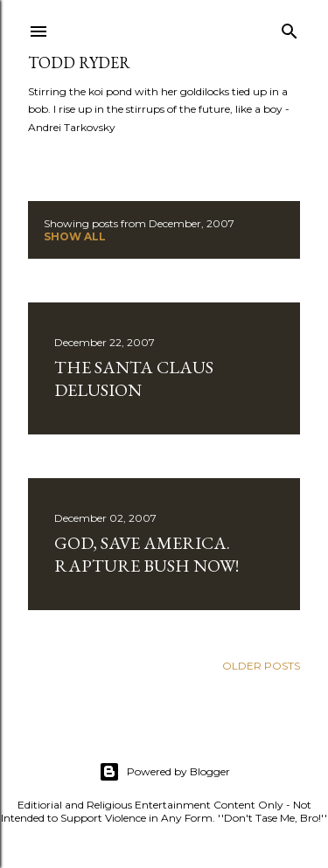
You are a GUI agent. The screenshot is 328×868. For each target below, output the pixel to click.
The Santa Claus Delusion (134, 378)
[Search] (290, 28)
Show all (75, 236)
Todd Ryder (79, 62)
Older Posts (261, 666)
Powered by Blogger (164, 772)
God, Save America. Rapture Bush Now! (147, 554)
